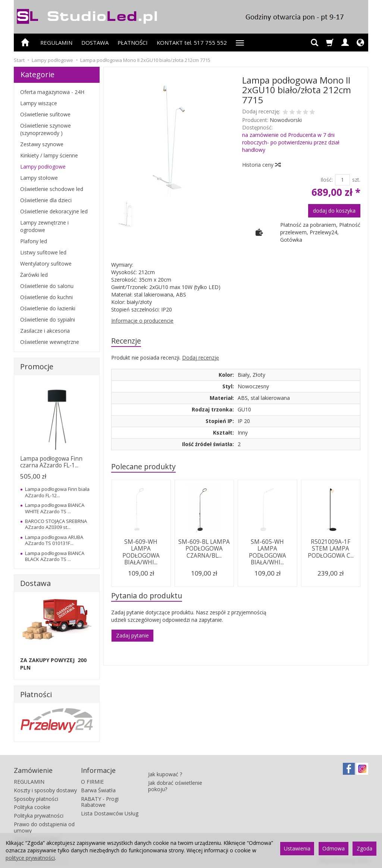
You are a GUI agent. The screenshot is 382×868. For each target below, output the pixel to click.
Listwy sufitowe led (43, 252)
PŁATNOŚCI (133, 43)
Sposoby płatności (36, 798)
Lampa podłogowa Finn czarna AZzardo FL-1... (51, 462)
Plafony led (34, 241)
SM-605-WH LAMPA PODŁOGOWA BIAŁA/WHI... (267, 552)
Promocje (37, 366)
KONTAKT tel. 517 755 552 (192, 43)
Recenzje (126, 341)
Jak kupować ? (165, 770)
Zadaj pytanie (132, 635)
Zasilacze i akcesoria (45, 331)
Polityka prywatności (39, 816)
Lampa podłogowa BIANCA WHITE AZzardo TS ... (55, 508)
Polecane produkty (143, 466)
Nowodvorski (286, 120)
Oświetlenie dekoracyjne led (54, 211)
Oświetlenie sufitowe (45, 114)
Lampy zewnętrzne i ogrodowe (44, 226)
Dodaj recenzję (201, 358)
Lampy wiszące (39, 103)
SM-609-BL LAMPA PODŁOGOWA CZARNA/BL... (204, 549)
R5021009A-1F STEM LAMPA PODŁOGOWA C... (331, 549)
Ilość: (327, 180)
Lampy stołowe (39, 178)
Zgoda (364, 848)
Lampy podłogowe (43, 167)
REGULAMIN (56, 43)
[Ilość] (342, 180)
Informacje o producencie (142, 321)
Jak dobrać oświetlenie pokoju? (175, 782)
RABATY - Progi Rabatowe (100, 802)
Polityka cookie (32, 807)
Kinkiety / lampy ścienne (49, 155)
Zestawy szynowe (42, 144)
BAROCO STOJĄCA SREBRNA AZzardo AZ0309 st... (56, 524)
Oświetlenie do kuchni (46, 297)
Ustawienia (297, 848)
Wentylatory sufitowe (46, 264)
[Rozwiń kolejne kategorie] (240, 43)
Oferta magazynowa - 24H (52, 92)
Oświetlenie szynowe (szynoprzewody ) (46, 129)
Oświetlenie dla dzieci (46, 200)
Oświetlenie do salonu (47, 286)
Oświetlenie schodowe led (52, 189)
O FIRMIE (92, 782)
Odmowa (334, 848)
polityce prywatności (30, 858)
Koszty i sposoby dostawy (45, 790)
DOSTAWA (95, 43)
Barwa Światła (98, 790)
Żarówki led (34, 275)
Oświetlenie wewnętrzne (50, 342)
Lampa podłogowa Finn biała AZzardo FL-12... (57, 492)
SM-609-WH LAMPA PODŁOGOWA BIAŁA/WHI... (141, 552)
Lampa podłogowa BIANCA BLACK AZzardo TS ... (55, 556)
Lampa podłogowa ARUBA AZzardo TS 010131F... (54, 540)
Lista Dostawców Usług (110, 813)
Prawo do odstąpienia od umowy (44, 827)
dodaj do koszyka (334, 211)
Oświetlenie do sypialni (48, 319)
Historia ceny (261, 165)
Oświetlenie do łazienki (48, 308)
